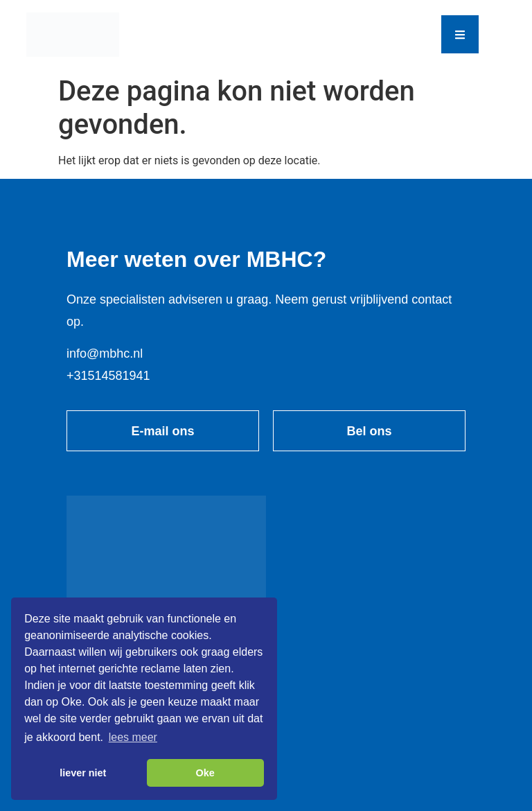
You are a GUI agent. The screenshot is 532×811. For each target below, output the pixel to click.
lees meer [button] (133, 737)
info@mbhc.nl (105, 354)
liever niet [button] (83, 773)
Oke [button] (205, 773)
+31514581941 (108, 376)
